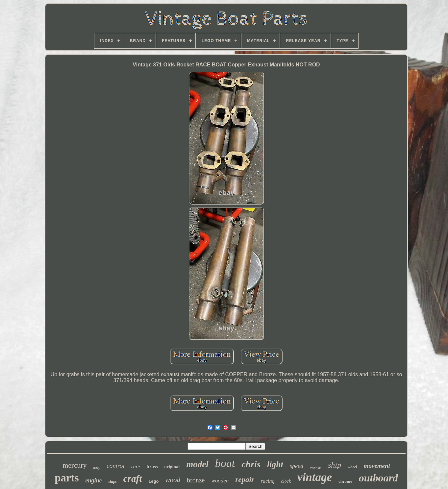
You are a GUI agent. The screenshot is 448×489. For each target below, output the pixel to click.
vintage (315, 477)
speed (297, 466)
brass (152, 467)
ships (113, 481)
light (275, 465)
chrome (345, 481)
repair (245, 480)
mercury (75, 465)
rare (135, 466)
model (197, 464)
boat (225, 463)
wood (173, 480)
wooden (220, 481)
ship (335, 465)
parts (67, 478)
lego (153, 482)
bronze (196, 480)
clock (286, 481)
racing (268, 481)
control (115, 466)
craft (133, 478)
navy (97, 468)
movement (377, 466)
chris (251, 464)
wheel (352, 467)
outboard (378, 478)
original (172, 467)
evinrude (316, 468)
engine (93, 480)
